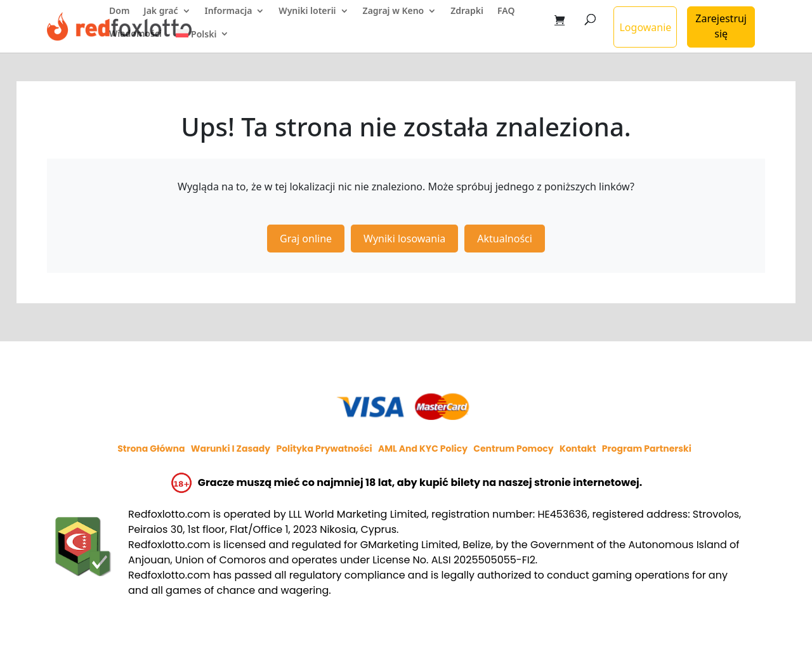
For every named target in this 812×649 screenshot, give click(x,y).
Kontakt (578, 449)
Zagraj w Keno (394, 11)
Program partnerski (647, 449)
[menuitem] (203, 41)
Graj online (306, 239)
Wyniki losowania (404, 239)
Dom (119, 11)
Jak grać (160, 11)
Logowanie (645, 27)
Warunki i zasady (231, 449)
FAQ (506, 11)
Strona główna (151, 449)
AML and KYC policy (423, 449)
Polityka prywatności (324, 449)
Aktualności (505, 239)
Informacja (229, 11)
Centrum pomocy (513, 449)
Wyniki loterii (307, 11)
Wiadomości (135, 34)
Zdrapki (467, 11)
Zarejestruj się (721, 26)
